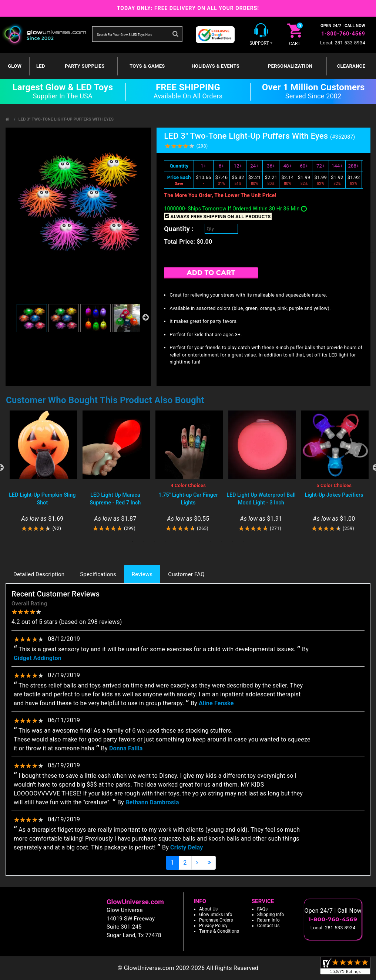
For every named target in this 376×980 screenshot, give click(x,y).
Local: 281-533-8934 (343, 43)
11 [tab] (244, 541)
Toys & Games (147, 66)
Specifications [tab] (98, 574)
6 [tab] (188, 541)
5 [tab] (177, 541)
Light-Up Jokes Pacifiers (334, 495)
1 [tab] (132, 541)
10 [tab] (232, 541)
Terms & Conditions (219, 931)
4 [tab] (166, 541)
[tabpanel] (42, 471)
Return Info (268, 920)
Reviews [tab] (142, 574)
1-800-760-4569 (343, 34)
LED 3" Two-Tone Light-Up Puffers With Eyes (66, 119)
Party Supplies (85, 66)
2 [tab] (144, 541)
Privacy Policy (213, 926)
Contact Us (268, 926)
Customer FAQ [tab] (186, 574)
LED (41, 66)
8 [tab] (210, 541)
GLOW (15, 66)
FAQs (263, 909)
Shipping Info (271, 915)
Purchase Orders (216, 920)
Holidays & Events (216, 66)
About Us (209, 909)
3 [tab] (155, 541)
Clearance (351, 66)
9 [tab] (221, 541)
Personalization (290, 66)
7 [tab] (199, 541)
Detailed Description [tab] (39, 574)
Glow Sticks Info (216, 915)
